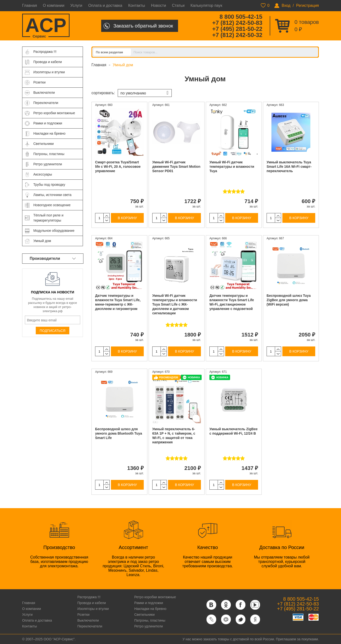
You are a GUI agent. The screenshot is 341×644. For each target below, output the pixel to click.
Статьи (178, 5)
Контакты (137, 5)
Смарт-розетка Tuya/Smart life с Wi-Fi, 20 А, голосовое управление (118, 167)
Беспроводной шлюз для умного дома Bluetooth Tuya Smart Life (119, 433)
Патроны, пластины (150, 620)
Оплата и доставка (105, 5)
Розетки (83, 615)
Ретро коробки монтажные (155, 597)
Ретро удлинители (149, 626)
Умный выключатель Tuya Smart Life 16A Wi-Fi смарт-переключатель (289, 167)
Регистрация (307, 5)
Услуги (76, 5)
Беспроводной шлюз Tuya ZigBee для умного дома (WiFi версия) (289, 300)
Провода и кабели (92, 603)
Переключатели (90, 626)
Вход (286, 5)
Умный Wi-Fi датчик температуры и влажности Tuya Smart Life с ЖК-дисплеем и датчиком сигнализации (175, 304)
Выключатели (88, 620)
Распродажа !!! (89, 597)
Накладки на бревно (150, 609)
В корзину (127, 218)
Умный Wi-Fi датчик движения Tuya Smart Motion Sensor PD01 (176, 167)
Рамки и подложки (149, 603)
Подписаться (53, 331)
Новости (159, 5)
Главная (30, 5)
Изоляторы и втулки (93, 609)
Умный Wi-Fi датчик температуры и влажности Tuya (232, 167)
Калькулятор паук (206, 5)
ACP (46, 26)
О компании (54, 5)
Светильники (144, 615)
